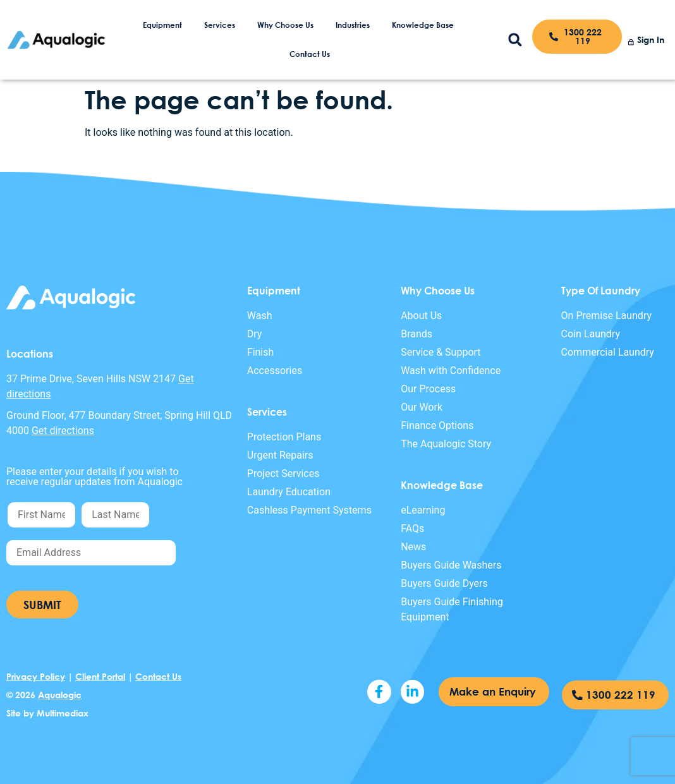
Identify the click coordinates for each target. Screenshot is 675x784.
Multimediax (63, 713)
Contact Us (310, 54)
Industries (353, 25)
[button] (515, 40)
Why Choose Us (285, 25)
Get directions (63, 431)
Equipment (162, 25)
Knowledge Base (423, 25)
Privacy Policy (36, 676)
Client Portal (100, 676)
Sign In (651, 39)
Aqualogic (60, 695)
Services (220, 25)
